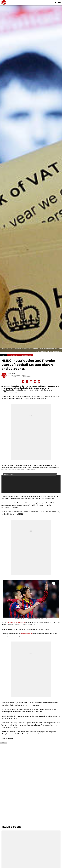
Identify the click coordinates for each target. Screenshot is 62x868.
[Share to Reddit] (35, 381)
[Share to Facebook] (23, 381)
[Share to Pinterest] (39, 381)
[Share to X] (27, 381)
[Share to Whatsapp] (31, 381)
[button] (55, 3)
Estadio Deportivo (26, 634)
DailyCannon (12, 374)
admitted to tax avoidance (16, 623)
